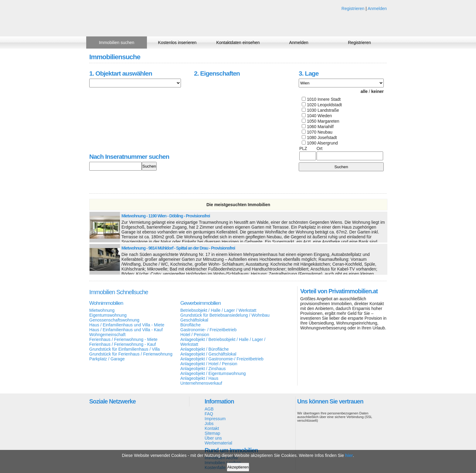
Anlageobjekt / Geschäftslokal (208, 354)
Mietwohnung (102, 310)
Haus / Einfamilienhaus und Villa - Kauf (126, 330)
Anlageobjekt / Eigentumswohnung (213, 373)
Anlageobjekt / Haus (199, 378)
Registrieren (353, 9)
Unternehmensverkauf (201, 383)
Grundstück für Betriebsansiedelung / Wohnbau (225, 315)
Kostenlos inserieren (177, 43)
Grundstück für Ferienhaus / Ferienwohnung (131, 354)
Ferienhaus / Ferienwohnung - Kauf (122, 344)
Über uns (213, 438)
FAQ (209, 414)
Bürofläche (190, 325)
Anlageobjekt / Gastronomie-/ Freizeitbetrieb (222, 359)
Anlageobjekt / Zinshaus (203, 369)
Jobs (209, 424)
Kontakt (212, 428)
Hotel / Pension (195, 335)
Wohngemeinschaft (107, 335)
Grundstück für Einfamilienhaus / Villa (124, 349)
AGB (209, 409)
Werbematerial (218, 443)
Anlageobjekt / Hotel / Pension (209, 364)
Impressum (215, 419)
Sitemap (212, 433)
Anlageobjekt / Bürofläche (205, 349)
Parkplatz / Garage (107, 359)
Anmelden (377, 9)
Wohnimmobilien (106, 303)
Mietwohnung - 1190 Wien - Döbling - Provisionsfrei (166, 216)
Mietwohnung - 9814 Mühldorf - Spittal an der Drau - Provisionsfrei (178, 248)
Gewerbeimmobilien (201, 303)
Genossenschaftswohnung (114, 320)
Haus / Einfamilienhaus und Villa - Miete (127, 325)
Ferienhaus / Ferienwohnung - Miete (123, 339)
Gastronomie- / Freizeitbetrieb (208, 330)
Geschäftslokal (194, 320)
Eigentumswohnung (108, 315)
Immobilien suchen (117, 43)
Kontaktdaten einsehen (238, 43)
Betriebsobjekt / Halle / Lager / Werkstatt (218, 310)
